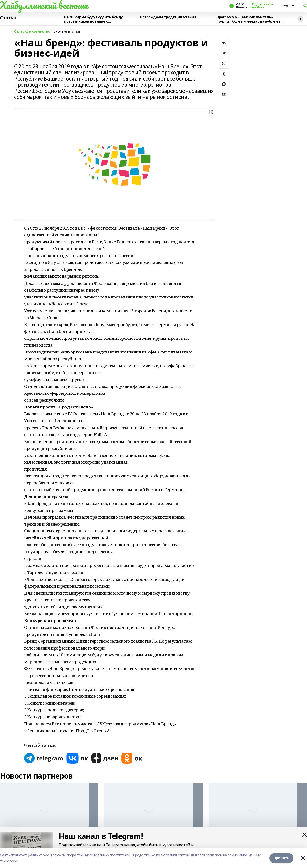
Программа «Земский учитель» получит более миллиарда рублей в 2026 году (249, 19)
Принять (281, 858)
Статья (8, 18)
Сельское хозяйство (32, 32)
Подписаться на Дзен (263, 6)
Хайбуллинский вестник (44, 5)
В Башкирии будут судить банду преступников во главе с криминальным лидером (93, 19)
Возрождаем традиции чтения (168, 17)
